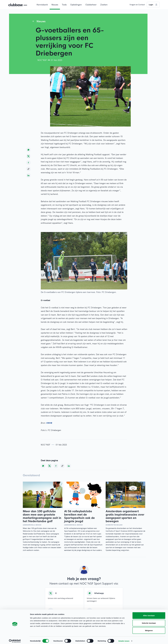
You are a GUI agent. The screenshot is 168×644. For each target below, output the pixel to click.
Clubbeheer (91, 5)
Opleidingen (76, 5)
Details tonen (124, 639)
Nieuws (55, 5)
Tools (64, 5)
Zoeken (104, 5)
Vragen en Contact (137, 5)
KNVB (49, 423)
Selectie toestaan (149, 622)
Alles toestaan (149, 614)
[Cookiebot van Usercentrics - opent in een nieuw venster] (15, 640)
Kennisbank (42, 5)
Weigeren (149, 629)
